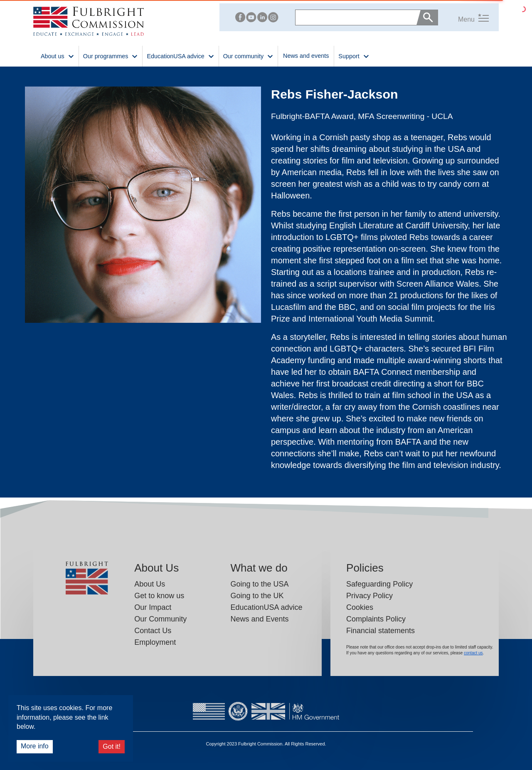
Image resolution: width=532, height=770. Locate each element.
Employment (155, 642)
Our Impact (153, 607)
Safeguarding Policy (379, 584)
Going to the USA (259, 584)
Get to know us (159, 596)
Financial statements (381, 631)
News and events (306, 56)
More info (35, 746)
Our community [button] (248, 56)
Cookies (360, 607)
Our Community (160, 619)
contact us (473, 653)
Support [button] (354, 56)
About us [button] (58, 56)
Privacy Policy (369, 596)
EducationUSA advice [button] (180, 56)
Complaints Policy (376, 619)
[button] (463, 17)
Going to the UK (257, 596)
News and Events (259, 619)
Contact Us (153, 631)
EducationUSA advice (266, 607)
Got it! (112, 746)
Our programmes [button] (111, 56)
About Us (150, 584)
